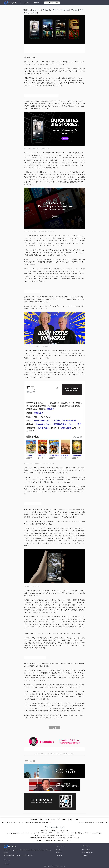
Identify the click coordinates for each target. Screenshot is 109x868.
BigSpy (36, 3)
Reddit (46, 819)
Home (27, 3)
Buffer (64, 819)
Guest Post (7, 864)
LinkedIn (71, 819)
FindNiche (59, 856)
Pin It (78, 819)
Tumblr (53, 819)
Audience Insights (88, 853)
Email (59, 819)
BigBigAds (59, 853)
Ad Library (85, 856)
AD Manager (86, 850)
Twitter (40, 819)
